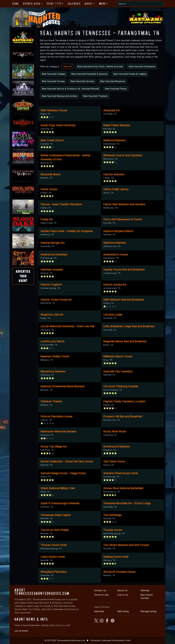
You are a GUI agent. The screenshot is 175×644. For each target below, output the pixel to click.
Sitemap (145, 590)
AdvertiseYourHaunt (23, 276)
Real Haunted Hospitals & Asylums (89, 74)
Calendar (74, 4)
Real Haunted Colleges (54, 74)
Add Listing (123, 611)
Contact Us (100, 590)
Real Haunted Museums (113, 81)
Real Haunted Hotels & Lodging (130, 74)
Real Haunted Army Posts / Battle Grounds (100, 66)
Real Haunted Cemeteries (142, 66)
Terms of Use (101, 595)
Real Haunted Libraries (82, 81)
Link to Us (123, 595)
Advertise (99, 611)
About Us (122, 590)
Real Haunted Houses (53, 81)
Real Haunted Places (116, 89)
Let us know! (21, 631)
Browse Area (32, 4)
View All (67, 66)
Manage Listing (148, 611)
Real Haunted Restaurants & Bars (59, 96)
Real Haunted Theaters (95, 96)
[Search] (140, 4)
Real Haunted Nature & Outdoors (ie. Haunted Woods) (70, 89)
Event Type (54, 4)
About (89, 4)
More (102, 4)
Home (16, 4)
